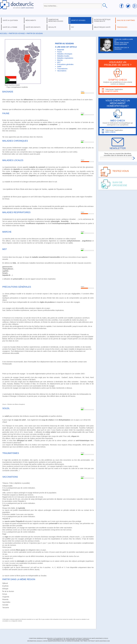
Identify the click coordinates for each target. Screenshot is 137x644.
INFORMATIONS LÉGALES (35, 641)
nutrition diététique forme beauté (102, 20)
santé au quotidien (10, 20)
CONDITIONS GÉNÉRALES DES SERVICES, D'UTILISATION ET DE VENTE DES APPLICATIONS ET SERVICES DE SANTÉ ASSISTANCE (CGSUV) (68, 638)
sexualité (52, 27)
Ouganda (6, 597)
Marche (60, 60)
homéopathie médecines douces (56, 20)
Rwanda (5, 599)
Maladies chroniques (65, 54)
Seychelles (6, 602)
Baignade (61, 50)
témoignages (122, 27)
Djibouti (5, 583)
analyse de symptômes (126, 20)
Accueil (4, 33)
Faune (59, 52)
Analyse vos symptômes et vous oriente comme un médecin (118, 77)
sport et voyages (78, 20)
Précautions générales (65, 64)
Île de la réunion (8, 591)
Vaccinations (62, 71)
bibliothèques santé (102, 27)
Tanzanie (6, 608)
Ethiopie (5, 589)
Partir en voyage (17, 33)
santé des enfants (33, 27)
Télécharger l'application (118, 90)
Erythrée (5, 586)
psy (73, 27)
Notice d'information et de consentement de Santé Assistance (68, 640)
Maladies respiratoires (65, 58)
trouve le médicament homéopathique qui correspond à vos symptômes (118, 118)
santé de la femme (10, 27)
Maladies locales (63, 56)
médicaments (31, 20)
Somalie (5, 605)
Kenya (5, 594)
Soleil (59, 66)
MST (59, 62)
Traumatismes (62, 69)
